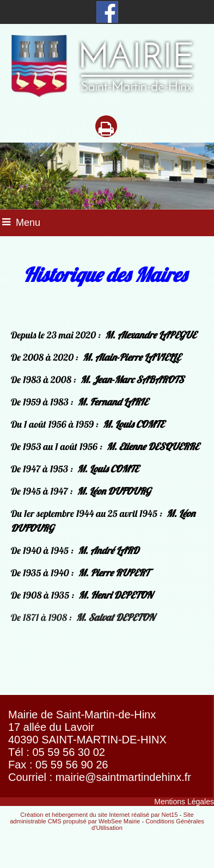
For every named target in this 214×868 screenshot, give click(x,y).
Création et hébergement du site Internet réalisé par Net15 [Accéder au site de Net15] (99, 815)
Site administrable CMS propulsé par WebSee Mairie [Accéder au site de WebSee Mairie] (102, 818)
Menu (28, 223)
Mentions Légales (184, 802)
